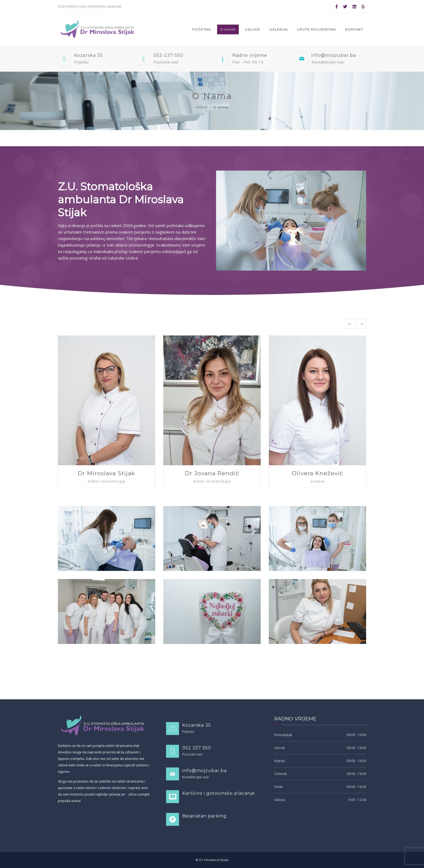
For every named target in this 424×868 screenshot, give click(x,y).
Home (202, 107)
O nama (228, 29)
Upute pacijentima (317, 29)
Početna (202, 29)
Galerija (279, 29)
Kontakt (354, 29)
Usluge (253, 29)
